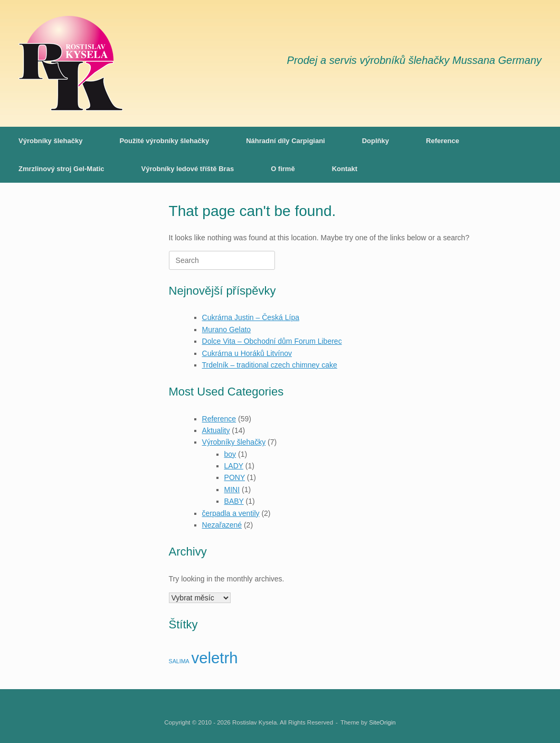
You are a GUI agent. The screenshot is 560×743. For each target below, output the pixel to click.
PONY (235, 477)
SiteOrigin (382, 722)
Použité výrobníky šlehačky (164, 141)
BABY (234, 501)
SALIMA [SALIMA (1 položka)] (179, 661)
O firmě (283, 169)
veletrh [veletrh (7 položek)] (215, 658)
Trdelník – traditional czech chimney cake (270, 365)
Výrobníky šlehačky (50, 141)
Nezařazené (222, 525)
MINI (232, 490)
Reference (443, 141)
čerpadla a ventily (231, 513)
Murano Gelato (227, 330)
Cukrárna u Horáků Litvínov (247, 353)
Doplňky (376, 141)
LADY (234, 466)
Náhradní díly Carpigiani (286, 141)
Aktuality (216, 430)
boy (230, 454)
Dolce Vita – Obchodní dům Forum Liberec (272, 341)
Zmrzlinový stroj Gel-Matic (61, 169)
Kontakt (345, 169)
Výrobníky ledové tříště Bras (188, 169)
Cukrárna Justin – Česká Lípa (251, 317)
